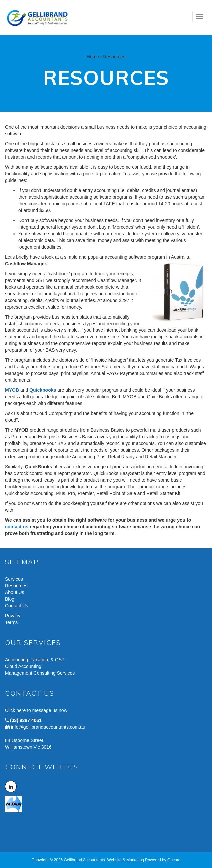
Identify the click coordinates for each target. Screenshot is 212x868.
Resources (16, 586)
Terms (11, 622)
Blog (10, 599)
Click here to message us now (36, 710)
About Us (15, 592)
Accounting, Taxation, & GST (35, 660)
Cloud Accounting (23, 666)
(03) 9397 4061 (26, 720)
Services (14, 579)
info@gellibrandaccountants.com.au (48, 727)
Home (93, 57)
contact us (17, 527)
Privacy (13, 616)
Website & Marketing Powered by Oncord (144, 860)
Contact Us (16, 606)
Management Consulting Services (40, 673)
